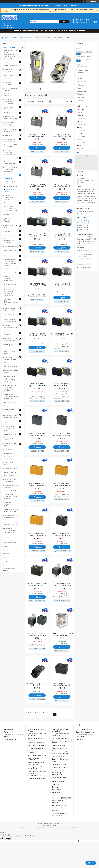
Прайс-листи (7, 550)
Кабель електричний (11, 269)
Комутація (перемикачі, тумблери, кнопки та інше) (11, 302)
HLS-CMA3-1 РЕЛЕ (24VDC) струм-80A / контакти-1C (62, 584)
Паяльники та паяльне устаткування (9, 278)
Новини (5, 557)
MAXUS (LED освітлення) (36, 748)
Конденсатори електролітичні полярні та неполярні (11, 64)
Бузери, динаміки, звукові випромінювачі (10, 474)
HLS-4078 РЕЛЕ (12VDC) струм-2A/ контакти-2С (62, 485)
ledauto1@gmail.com (85, 223)
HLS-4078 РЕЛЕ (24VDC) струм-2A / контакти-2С (37, 534)
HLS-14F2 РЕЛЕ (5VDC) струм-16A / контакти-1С (37, 285)
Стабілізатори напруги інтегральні (11, 117)
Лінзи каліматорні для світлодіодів (10, 140)
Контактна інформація (58, 31)
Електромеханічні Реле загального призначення (35, 38)
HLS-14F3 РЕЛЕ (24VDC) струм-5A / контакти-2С (62, 385)
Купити (38, 148)
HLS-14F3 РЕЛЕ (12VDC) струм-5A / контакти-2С (37, 385)
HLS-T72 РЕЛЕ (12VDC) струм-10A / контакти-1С (62, 684)
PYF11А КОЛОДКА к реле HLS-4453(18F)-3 (37, 684)
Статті (5, 561)
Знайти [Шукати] (63, 21)
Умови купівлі (8, 729)
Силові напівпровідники (10, 163)
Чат (91, 863)
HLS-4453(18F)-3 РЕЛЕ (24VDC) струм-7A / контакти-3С (62, 634)
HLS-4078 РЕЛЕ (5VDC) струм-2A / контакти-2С (37, 485)
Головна (18, 31)
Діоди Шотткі (8, 214)
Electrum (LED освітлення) (37, 745)
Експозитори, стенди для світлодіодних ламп (11, 517)
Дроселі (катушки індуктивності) (10, 480)
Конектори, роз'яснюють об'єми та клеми (11, 327)
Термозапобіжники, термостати (11, 315)
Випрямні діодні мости (60, 782)
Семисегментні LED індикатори (11, 146)
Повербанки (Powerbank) (8, 95)
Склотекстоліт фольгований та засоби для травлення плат (9, 293)
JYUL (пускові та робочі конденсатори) (36, 768)
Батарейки (56, 811)
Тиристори (56, 787)
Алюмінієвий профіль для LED (62, 751)
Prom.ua (60, 823)
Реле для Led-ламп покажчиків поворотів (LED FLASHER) (11, 388)
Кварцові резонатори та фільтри (11, 486)
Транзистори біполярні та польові (11, 108)
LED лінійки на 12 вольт (10, 464)
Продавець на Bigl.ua (49, 825)
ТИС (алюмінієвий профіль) (37, 755)
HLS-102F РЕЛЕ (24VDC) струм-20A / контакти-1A (37, 185)
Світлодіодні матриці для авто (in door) (11, 511)
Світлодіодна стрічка (59, 748)
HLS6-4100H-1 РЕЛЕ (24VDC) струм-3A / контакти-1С (37, 584)
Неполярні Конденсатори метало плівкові (9, 101)
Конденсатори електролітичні (57, 774)
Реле (54, 795)
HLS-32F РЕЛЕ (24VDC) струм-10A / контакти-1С (62, 435)
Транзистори (57, 790)
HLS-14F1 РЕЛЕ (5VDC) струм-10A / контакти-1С (62, 185)
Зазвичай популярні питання (9, 569)
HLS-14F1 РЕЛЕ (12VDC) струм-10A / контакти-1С (37, 235)
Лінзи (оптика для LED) (60, 765)
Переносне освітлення (8, 84)
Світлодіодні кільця (59, 745)
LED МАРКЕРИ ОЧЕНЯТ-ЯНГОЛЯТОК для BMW (11, 497)
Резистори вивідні (10, 235)
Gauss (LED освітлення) (36, 743)
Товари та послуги (30, 31)
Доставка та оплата (77, 31)
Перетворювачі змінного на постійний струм (10, 124)
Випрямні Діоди (9, 203)
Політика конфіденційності (72, 827)
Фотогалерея (7, 554)
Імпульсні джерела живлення (10, 422)
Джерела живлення (59, 756)
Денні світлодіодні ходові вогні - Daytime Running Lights (10, 379)
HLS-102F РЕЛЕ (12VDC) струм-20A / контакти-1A (62, 135)
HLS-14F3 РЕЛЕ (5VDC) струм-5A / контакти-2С (62, 335)
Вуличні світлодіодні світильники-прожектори (11, 77)
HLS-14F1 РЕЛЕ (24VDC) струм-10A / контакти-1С (62, 235)
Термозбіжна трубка (11, 273)
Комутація (80, 739)
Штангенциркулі (9, 453)
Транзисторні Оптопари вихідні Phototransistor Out (11, 209)
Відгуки (5, 565)
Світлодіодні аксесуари (8, 458)
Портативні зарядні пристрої (11, 89)
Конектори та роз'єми (59, 770)
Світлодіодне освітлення (9, 70)
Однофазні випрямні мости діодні (11, 131)
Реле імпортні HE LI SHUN (11, 190)
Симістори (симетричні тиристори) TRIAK (10, 152)
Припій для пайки (10, 256)
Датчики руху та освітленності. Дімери (10, 404)
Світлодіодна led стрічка (10, 411)
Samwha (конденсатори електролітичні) (36, 763)
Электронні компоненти (84, 729)
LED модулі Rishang (11, 468)
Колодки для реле (11, 186)
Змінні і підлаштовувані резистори (9, 241)
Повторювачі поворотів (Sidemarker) (8, 504)
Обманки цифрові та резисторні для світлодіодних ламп (11, 365)
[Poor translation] (7, 839)
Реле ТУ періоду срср (11, 183)
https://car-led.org (85, 220)
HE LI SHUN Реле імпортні (36, 776)
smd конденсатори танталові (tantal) (10, 339)
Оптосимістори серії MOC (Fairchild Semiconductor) (11, 169)
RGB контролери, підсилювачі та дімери (10, 428)
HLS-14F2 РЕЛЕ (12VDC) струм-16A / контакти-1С (62, 285)
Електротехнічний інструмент (10, 285)
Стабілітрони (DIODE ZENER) (11, 226)
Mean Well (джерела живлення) (35, 759)
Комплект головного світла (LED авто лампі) (11, 352)
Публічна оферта (10, 739)
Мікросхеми (8, 113)
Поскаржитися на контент (55, 827)
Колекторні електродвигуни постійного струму (10, 530)
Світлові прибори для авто (85, 732)
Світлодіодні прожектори (61, 759)
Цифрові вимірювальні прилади (9, 197)
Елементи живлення (11, 246)
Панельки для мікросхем (9, 334)
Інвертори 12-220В (10, 491)
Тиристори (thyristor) (11, 158)
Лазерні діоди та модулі (10, 439)
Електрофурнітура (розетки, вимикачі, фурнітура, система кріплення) (11, 262)
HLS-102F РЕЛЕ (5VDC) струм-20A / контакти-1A (37, 135)
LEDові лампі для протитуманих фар (10, 358)
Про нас (44, 31)
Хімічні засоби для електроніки (10, 251)
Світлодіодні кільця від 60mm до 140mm (11, 445)
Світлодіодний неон (11, 434)
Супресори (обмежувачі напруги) (8, 220)
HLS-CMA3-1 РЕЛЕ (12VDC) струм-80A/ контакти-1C (37, 634)
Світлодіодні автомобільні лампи (11, 345)
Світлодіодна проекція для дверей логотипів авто (11, 397)
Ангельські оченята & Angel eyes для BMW (11, 524)
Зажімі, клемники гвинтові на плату (10, 321)
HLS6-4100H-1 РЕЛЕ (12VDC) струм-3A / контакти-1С (62, 534)
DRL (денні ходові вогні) (60, 738)
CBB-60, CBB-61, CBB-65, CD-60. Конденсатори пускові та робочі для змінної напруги (11, 55)
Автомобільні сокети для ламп (11, 371)
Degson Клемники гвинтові (37, 779)
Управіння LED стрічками (60, 754)
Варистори (8, 231)
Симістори (56, 784)
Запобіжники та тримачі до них (9, 309)
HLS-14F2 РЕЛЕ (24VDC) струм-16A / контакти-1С (37, 335)
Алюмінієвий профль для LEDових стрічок (11, 416)
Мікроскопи (8, 449)
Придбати (75, 5)
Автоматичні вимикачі (8, 537)
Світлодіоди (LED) (10, 135)
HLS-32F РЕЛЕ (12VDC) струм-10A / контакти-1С (37, 435)
